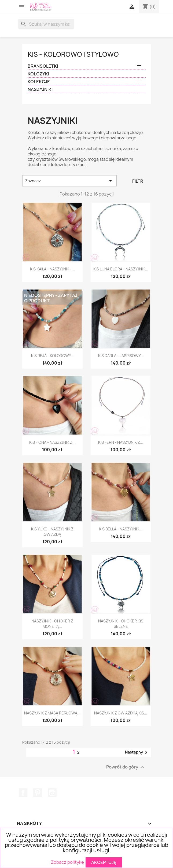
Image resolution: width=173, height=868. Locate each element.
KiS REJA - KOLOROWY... (52, 356)
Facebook (23, 793)
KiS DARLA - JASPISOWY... (121, 356)
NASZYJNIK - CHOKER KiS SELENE (121, 624)
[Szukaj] (46, 24)
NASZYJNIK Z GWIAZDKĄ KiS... (121, 713)
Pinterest (38, 793)
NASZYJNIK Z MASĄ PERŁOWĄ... (52, 713)
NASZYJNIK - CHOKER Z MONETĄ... (52, 624)
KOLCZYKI (38, 74)
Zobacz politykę (67, 862)
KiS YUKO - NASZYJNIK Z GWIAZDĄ (52, 532)
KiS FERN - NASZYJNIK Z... (121, 442)
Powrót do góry (126, 767)
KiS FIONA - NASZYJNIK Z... (52, 442)
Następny (137, 752)
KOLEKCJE (39, 82)
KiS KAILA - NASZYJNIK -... (52, 269)
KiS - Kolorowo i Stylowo (73, 54)
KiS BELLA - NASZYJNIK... (121, 529)
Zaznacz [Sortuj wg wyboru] (70, 181)
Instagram (52, 793)
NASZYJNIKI (40, 89)
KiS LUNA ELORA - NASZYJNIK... (121, 269)
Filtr (138, 181)
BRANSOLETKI (43, 66)
